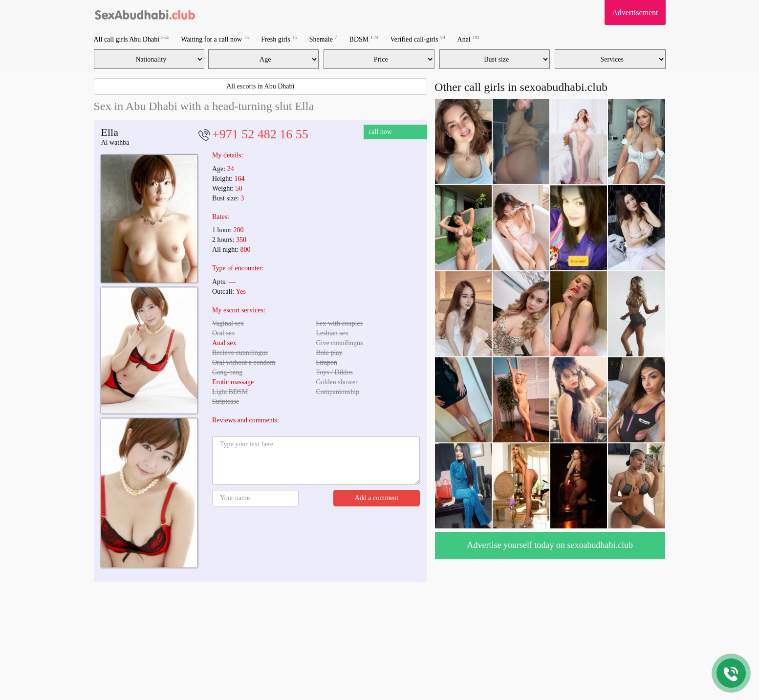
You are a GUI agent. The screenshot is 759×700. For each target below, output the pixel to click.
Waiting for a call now (215, 39)
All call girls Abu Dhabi (131, 39)
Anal (469, 39)
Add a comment (377, 498)
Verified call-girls (417, 39)
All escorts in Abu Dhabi (260, 86)
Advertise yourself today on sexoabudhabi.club (550, 545)
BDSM (364, 39)
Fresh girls (279, 39)
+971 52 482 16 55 (260, 134)
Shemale (323, 39)
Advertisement (635, 12)
